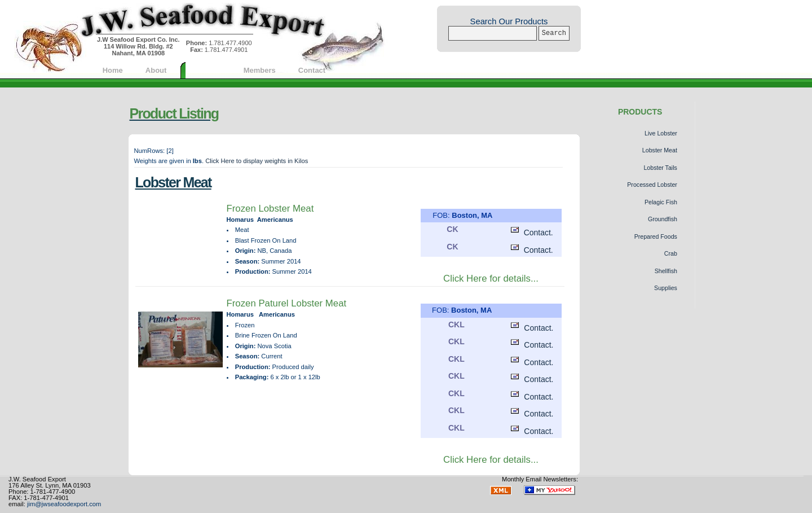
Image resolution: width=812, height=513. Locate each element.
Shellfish (666, 271)
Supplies (666, 288)
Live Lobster (661, 133)
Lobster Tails (660, 168)
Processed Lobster (652, 185)
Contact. (531, 233)
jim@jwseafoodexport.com (64, 504)
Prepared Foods (656, 236)
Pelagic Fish (661, 202)
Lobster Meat (660, 150)
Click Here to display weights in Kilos (257, 161)
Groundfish (663, 219)
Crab (671, 253)
